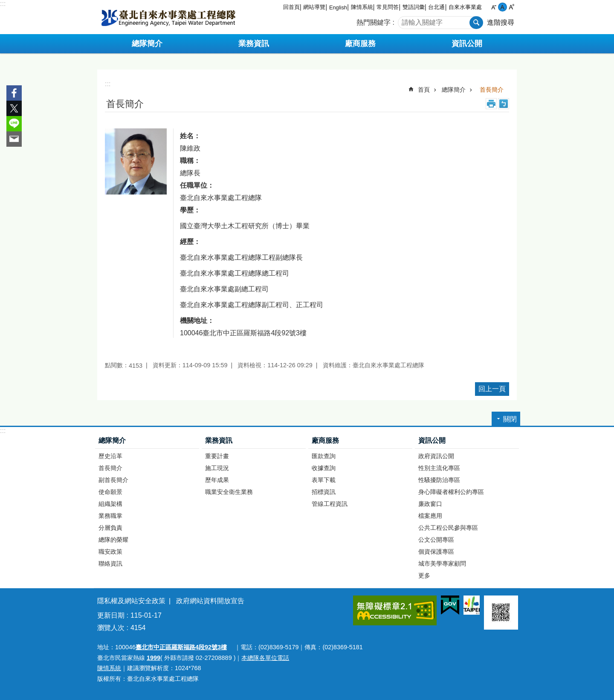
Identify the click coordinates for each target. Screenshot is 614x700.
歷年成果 (217, 480)
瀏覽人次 (111, 628)
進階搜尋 (501, 22)
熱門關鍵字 (374, 22)
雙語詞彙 (414, 7)
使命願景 (110, 492)
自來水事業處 (465, 7)
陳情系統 (362, 7)
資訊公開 (432, 440)
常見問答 (388, 7)
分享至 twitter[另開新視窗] (14, 108)
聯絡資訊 (110, 563)
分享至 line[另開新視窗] (14, 124)
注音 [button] (504, 104)
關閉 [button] (510, 419)
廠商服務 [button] (360, 44)
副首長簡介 (113, 480)
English (338, 7)
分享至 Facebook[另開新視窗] (14, 93)
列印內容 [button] (491, 104)
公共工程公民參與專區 (448, 528)
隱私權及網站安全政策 (131, 601)
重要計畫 (217, 456)
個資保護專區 (436, 552)
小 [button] (494, 7)
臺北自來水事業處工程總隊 (168, 17)
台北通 (436, 7)
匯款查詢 (324, 456)
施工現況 (217, 468)
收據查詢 (324, 468)
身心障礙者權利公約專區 (451, 492)
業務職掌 (110, 516)
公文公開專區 (436, 540)
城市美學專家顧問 (442, 563)
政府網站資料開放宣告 (210, 601)
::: (3, 4)
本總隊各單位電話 (265, 658)
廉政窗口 (430, 504)
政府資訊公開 (436, 456)
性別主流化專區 (439, 468)
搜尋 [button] (476, 23)
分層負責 (110, 528)
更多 (424, 575)
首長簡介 (492, 90)
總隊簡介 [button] (147, 44)
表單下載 (324, 480)
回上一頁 (492, 389)
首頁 (424, 90)
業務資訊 (219, 440)
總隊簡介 (454, 90)
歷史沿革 (110, 456)
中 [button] (502, 7)
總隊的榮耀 (113, 540)
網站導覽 (314, 7)
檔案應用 (430, 516)
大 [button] (511, 7)
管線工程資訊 (330, 504)
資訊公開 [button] (467, 44)
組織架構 (110, 504)
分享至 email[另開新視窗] (14, 139)
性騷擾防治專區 (439, 480)
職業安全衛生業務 (229, 492)
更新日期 (111, 615)
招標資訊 (324, 492)
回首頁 (291, 7)
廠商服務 (325, 440)
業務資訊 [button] (254, 44)
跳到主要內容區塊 (4, 4)
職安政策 (110, 552)
